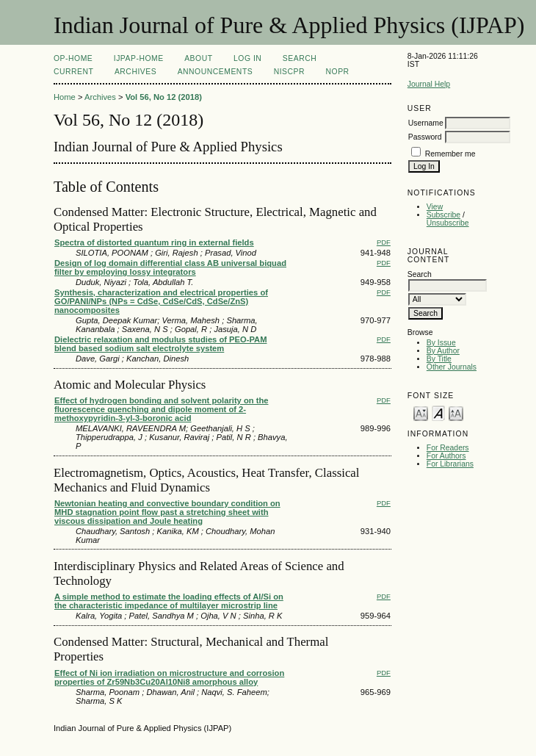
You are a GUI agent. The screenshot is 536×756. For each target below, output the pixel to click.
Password (425, 137)
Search (300, 58)
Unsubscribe (448, 223)
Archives (135, 72)
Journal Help (429, 84)
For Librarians (450, 464)
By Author (443, 351)
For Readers (448, 448)
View (435, 207)
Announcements (216, 72)
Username (426, 123)
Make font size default (438, 413)
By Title (439, 359)
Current (73, 72)
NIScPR (289, 72)
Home (65, 97)
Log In (247, 58)
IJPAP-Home (139, 58)
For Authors (446, 456)
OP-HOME (73, 58)
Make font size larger (456, 413)
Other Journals (452, 367)
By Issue (441, 343)
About (198, 58)
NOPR (338, 72)
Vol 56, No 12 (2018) (164, 97)
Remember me (450, 154)
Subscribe (443, 215)
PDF (384, 242)
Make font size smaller (421, 413)
